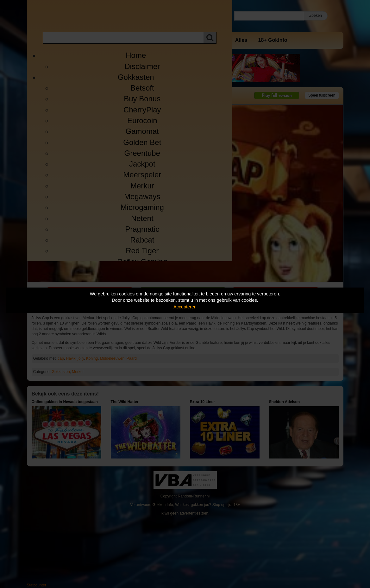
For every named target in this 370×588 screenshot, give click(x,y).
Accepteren (185, 307)
